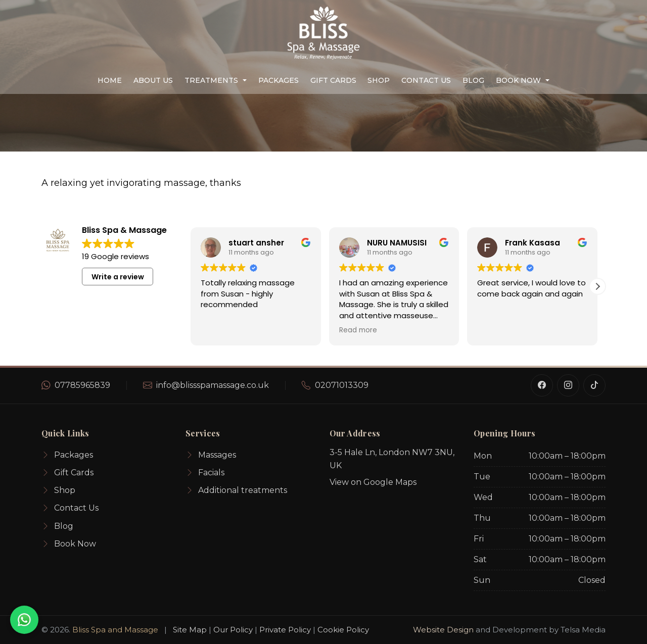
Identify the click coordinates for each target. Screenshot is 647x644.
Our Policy (233, 630)
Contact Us (426, 80)
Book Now (518, 80)
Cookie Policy (343, 630)
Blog (473, 80)
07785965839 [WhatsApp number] (82, 385)
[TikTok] (594, 385)
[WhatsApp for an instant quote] (24, 620)
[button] (597, 286)
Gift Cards (333, 80)
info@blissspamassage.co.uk (213, 385)
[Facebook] (542, 385)
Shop (379, 80)
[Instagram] (568, 385)
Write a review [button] (118, 277)
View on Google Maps (373, 482)
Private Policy (285, 630)
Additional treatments (236, 490)
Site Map (190, 630)
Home (110, 80)
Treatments (211, 80)
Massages (211, 455)
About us (153, 80)
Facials (205, 473)
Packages (279, 80)
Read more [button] (358, 330)
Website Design (443, 630)
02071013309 (342, 385)
